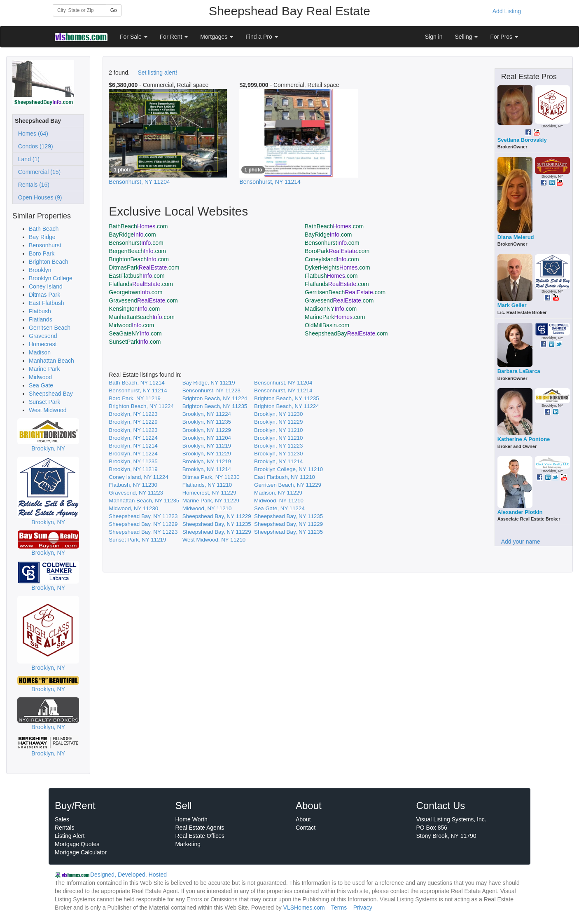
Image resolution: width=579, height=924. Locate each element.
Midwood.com (131, 325)
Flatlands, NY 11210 (207, 485)
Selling (467, 37)
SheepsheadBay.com (346, 333)
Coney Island (46, 286)
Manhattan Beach (51, 361)
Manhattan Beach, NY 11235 (144, 501)
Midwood (40, 377)
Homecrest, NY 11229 (209, 493)
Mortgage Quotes (77, 844)
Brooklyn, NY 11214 (133, 446)
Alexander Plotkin (520, 512)
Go (114, 10)
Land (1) (27, 159)
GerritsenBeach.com (345, 292)
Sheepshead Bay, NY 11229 (217, 516)
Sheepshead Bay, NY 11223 (143, 516)
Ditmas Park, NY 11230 (211, 477)
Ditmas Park (44, 295)
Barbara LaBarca (519, 371)
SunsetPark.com (135, 342)
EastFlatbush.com (137, 276)
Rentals (64, 828)
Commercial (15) (38, 172)
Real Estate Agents (200, 828)
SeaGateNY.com (135, 333)
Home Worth (191, 819)
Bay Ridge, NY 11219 (209, 383)
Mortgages (217, 37)
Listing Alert (70, 836)
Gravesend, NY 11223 (136, 493)
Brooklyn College (51, 278)
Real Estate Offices (200, 836)
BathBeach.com (138, 226)
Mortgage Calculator (81, 852)
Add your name (521, 542)
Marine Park (44, 369)
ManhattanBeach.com (142, 317)
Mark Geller (512, 305)
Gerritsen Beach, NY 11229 (288, 485)
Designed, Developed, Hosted (128, 875)
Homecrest (43, 344)
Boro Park (42, 253)
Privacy (363, 908)
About (303, 819)
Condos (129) (34, 146)
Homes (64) (32, 134)
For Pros (504, 37)
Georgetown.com (135, 292)
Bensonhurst (45, 245)
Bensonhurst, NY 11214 (138, 390)
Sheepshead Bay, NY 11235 (288, 516)
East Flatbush (47, 303)
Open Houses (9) (38, 197)
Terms (339, 908)
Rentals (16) (32, 185)
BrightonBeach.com (139, 259)
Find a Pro (261, 37)
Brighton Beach (49, 262)
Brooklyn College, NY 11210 (288, 469)
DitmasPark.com (144, 267)
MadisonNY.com (331, 309)
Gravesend (43, 336)
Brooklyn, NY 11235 (207, 422)
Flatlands (41, 319)
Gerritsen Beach (50, 328)
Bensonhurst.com (136, 243)
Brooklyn (40, 270)
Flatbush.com (331, 276)
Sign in (434, 37)
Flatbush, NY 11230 (133, 485)
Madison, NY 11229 (278, 493)
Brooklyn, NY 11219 (207, 446)
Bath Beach (44, 229)
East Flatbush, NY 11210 (285, 477)
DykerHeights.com (337, 267)
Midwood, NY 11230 (133, 508)
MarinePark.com (335, 317)
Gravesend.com (143, 300)
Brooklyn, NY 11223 (133, 414)
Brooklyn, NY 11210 (278, 430)
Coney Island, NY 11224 (138, 477)
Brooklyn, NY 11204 (207, 438)
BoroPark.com (337, 251)
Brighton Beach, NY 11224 (215, 398)
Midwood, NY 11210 (279, 501)
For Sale (134, 37)
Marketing (188, 844)
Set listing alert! (157, 73)
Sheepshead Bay (51, 394)
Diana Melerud (516, 237)
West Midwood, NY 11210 (214, 540)
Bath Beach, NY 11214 (137, 383)
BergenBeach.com (137, 251)
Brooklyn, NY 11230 (278, 414)
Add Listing (507, 11)
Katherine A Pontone (524, 439)
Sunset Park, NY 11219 (137, 540)
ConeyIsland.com (332, 259)
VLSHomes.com (304, 908)
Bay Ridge (42, 237)
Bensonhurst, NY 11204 (283, 383)
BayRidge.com (132, 235)
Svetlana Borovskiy (522, 140)
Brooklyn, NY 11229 (133, 422)
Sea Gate (41, 385)
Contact (306, 828)
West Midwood (48, 410)
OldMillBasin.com (327, 325)
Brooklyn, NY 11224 (207, 414)
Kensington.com (134, 309)
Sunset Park (44, 402)
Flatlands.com (141, 284)
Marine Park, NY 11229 (211, 501)
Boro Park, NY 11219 (135, 398)
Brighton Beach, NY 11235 (287, 398)
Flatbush (40, 311)
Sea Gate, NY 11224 (279, 508)
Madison (40, 352)
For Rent (174, 37)
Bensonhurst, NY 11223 (211, 390)
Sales (62, 819)
